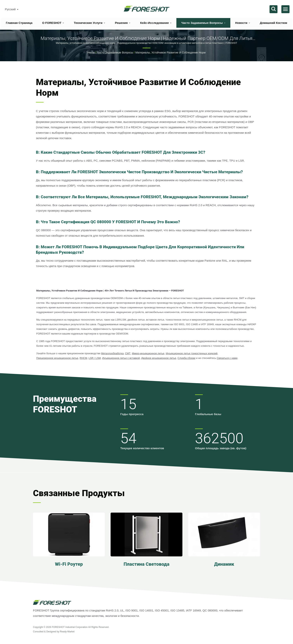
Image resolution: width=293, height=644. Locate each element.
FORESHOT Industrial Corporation (70, 627)
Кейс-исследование (156, 23)
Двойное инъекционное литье (159, 358)
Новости (243, 23)
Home (91, 53)
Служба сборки (186, 358)
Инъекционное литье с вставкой (121, 358)
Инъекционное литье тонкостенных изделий (192, 353)
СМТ (128, 353)
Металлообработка (112, 353)
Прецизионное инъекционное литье (57, 358)
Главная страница (19, 23)
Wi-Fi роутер (69, 564)
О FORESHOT (53, 23)
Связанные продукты (79, 493)
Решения (123, 23)
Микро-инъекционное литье (148, 353)
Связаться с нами (227, 358)
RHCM (83, 358)
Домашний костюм (273, 23)
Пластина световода (146, 564)
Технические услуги (89, 23)
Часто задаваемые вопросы (203, 23)
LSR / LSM (95, 358)
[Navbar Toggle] (285, 9)
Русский (12, 9)
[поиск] (273, 9)
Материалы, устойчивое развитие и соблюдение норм (171, 53)
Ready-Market (67, 632)
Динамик (224, 564)
